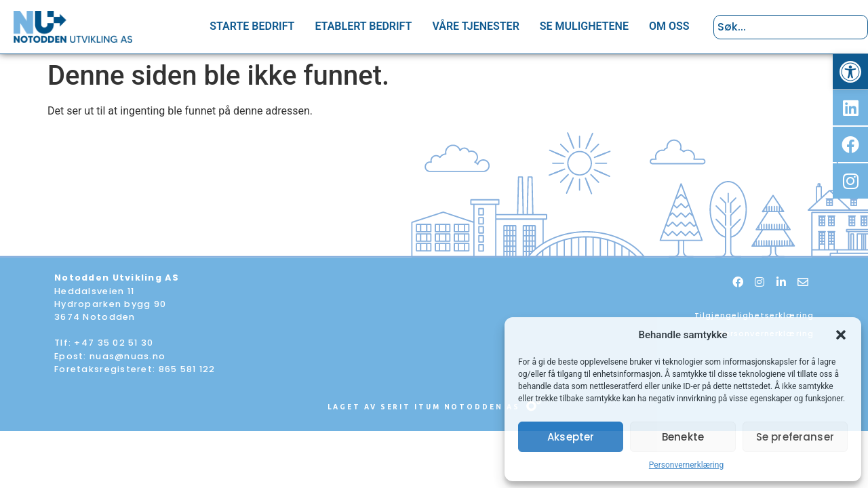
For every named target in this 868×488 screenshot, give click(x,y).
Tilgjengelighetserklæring (754, 315)
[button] (850, 72)
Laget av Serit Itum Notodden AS (424, 407)
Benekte (683, 437)
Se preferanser (795, 437)
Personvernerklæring (686, 465)
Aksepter (571, 437)
